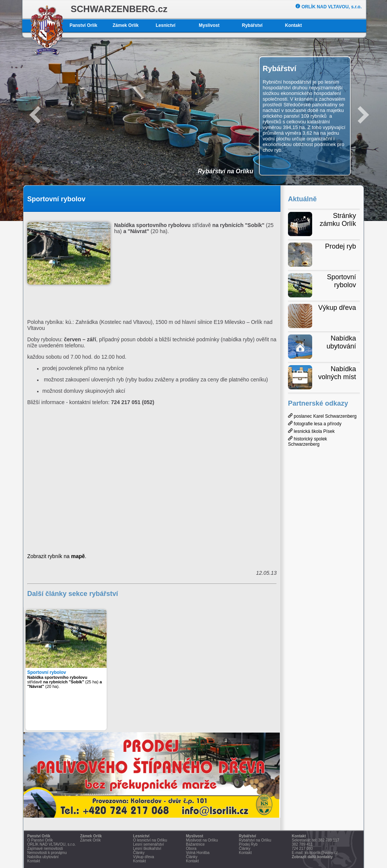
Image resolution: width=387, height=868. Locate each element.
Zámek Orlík (126, 25)
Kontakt (293, 25)
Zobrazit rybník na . (57, 556)
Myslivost (209, 25)
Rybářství (252, 25)
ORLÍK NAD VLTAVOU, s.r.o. (329, 7)
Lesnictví (166, 25)
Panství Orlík (83, 25)
